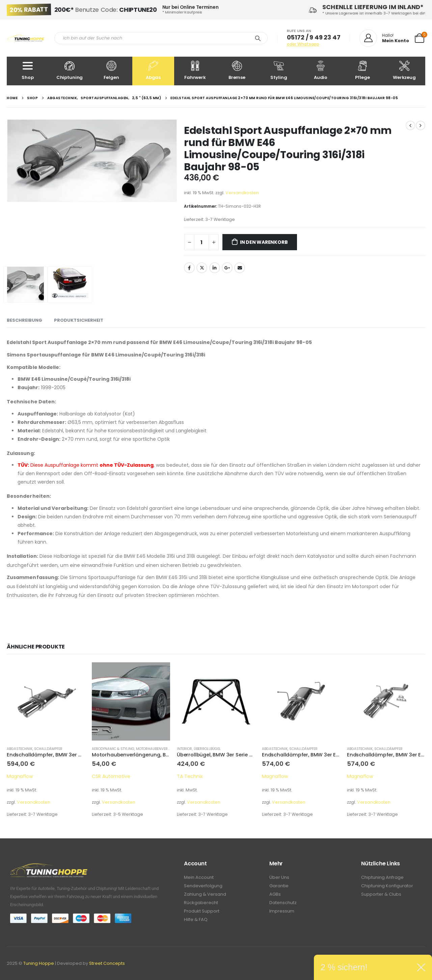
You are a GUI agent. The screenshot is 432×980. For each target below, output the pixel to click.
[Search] (258, 38)
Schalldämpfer (48, 749)
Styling (279, 71)
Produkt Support (202, 911)
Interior (184, 749)
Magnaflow (20, 776)
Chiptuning (70, 71)
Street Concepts (107, 963)
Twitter (202, 268)
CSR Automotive (111, 776)
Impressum (282, 911)
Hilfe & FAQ (196, 919)
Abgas (153, 71)
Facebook (189, 268)
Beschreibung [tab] (24, 320)
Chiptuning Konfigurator (387, 886)
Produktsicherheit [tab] (79, 320)
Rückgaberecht (201, 903)
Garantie (279, 886)
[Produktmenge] (201, 242)
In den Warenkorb (264, 242)
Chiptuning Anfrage (382, 877)
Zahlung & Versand (205, 894)
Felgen (111, 71)
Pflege (362, 71)
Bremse (237, 71)
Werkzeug (404, 71)
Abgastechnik (20, 749)
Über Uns (279, 877)
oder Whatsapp (303, 44)
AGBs (275, 894)
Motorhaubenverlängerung (163, 749)
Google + (227, 268)
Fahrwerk (195, 71)
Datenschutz (283, 903)
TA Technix (190, 776)
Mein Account (199, 877)
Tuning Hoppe (39, 963)
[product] (46, 701)
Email (240, 268)
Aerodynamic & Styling (113, 749)
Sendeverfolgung (203, 886)
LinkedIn (215, 268)
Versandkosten (242, 193)
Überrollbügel (207, 749)
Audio (321, 71)
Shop (28, 71)
